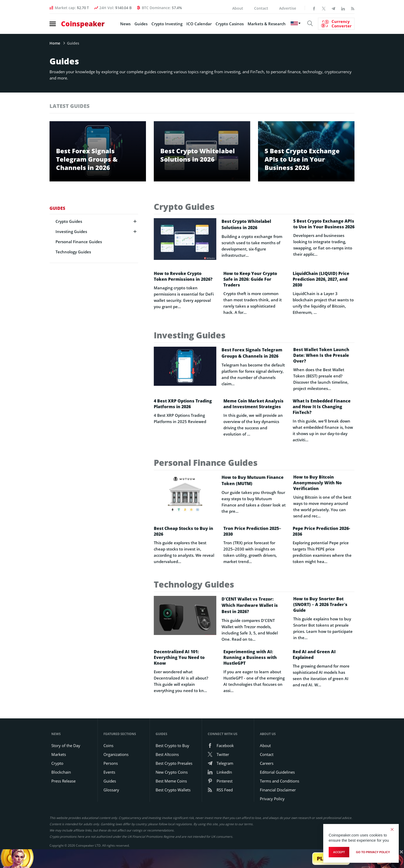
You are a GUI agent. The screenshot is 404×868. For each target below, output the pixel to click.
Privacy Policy (272, 799)
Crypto (57, 763)
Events (109, 772)
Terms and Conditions (280, 781)
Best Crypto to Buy (172, 745)
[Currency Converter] (336, 24)
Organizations (116, 754)
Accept (339, 852)
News (125, 24)
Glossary (111, 790)
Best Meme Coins (171, 781)
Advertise (288, 8)
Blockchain (61, 772)
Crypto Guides (69, 221)
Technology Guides (73, 252)
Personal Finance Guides (79, 242)
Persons (111, 763)
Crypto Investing (167, 24)
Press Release (63, 781)
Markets (59, 754)
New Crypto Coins (172, 772)
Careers (267, 763)
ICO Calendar (199, 24)
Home (55, 43)
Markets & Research (267, 24)
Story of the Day (66, 745)
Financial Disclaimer (278, 790)
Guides (141, 24)
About (238, 8)
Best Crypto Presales (174, 763)
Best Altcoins (167, 754)
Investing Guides (71, 231)
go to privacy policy (373, 852)
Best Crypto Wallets (173, 790)
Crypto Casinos (230, 24)
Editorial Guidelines (277, 772)
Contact (261, 8)
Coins (108, 745)
